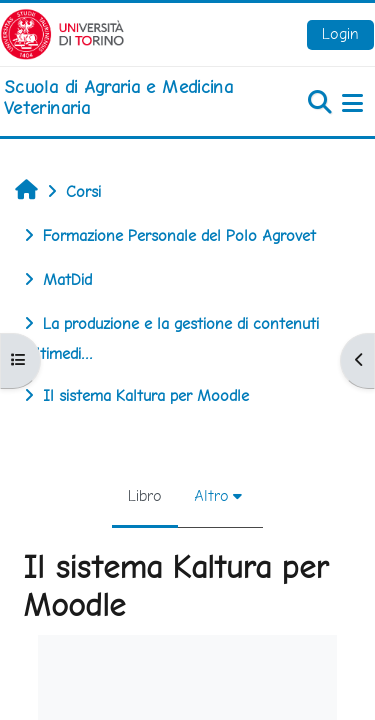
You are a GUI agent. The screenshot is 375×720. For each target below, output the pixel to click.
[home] (125, 97)
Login (340, 33)
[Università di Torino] (62, 32)
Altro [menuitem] (211, 495)
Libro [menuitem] (145, 495)
